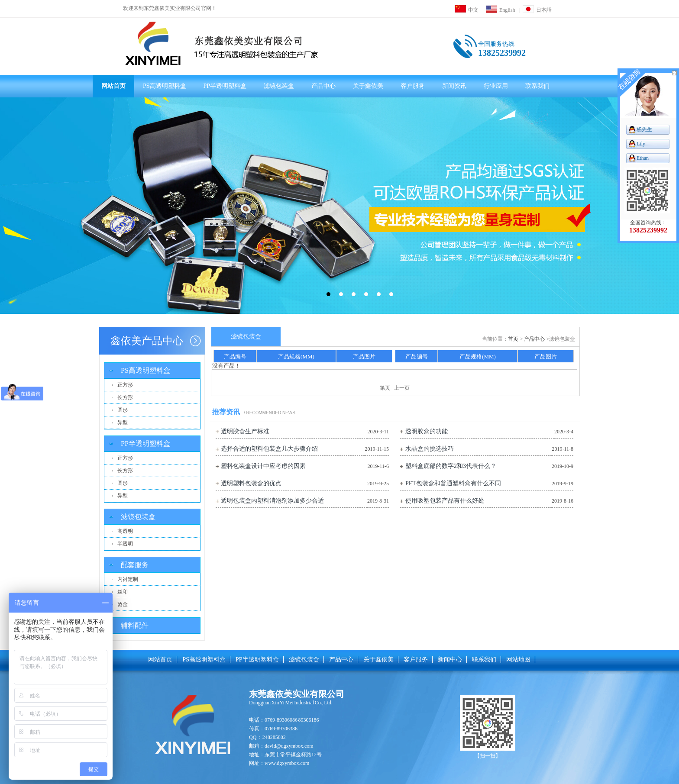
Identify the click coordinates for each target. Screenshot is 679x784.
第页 (385, 388)
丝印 (123, 592)
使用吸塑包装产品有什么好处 (445, 501)
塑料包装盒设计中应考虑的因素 (263, 466)
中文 (467, 10)
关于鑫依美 (368, 86)
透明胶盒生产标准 (245, 431)
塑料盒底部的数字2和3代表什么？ (451, 466)
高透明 (125, 531)
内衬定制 (128, 579)
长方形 (125, 397)
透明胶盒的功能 (427, 431)
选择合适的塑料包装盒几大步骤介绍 (269, 449)
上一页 (402, 388)
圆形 (123, 410)
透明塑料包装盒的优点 (251, 483)
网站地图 (518, 660)
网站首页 (113, 86)
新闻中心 (450, 660)
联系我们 (537, 86)
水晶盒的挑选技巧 (430, 449)
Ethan (643, 158)
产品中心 (323, 86)
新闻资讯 (454, 86)
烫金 (123, 604)
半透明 (125, 544)
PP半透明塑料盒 (225, 86)
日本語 (537, 10)
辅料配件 (135, 625)
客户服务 (413, 86)
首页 (513, 339)
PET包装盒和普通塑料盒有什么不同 (453, 483)
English (501, 10)
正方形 (125, 385)
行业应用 (496, 86)
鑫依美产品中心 (147, 341)
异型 (123, 423)
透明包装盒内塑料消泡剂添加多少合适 (272, 501)
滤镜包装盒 (279, 86)
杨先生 (644, 129)
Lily (641, 144)
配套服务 (135, 565)
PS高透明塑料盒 (165, 86)
